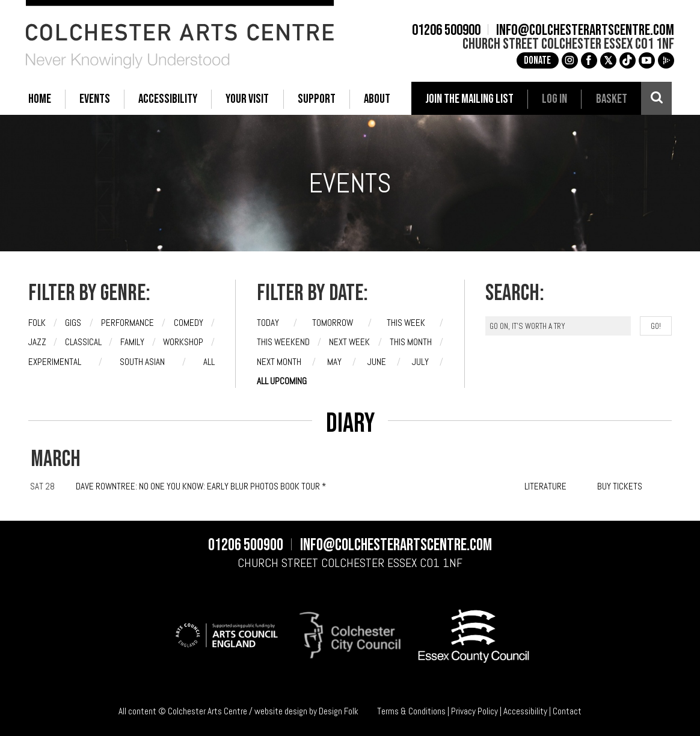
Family (132, 342)
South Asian (142, 362)
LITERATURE (545, 486)
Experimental (55, 362)
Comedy (189, 323)
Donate (536, 60)
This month (411, 342)
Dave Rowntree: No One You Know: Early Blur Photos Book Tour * (201, 486)
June (377, 362)
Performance (127, 323)
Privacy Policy (474, 711)
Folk (37, 323)
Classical (83, 342)
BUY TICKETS (620, 486)
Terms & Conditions (411, 711)
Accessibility (525, 711)
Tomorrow (333, 323)
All (209, 362)
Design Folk (339, 711)
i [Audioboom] (664, 60)
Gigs (73, 323)
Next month (279, 362)
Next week (349, 342)
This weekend (283, 342)
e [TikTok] (625, 60)
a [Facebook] (587, 60)
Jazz (37, 342)
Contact (567, 711)
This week (406, 323)
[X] (606, 60)
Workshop (183, 342)
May (334, 362)
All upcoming (282, 381)
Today (268, 323)
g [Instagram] (568, 60)
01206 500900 (444, 30)
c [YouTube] (645, 60)
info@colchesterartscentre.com (583, 30)
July (420, 362)
